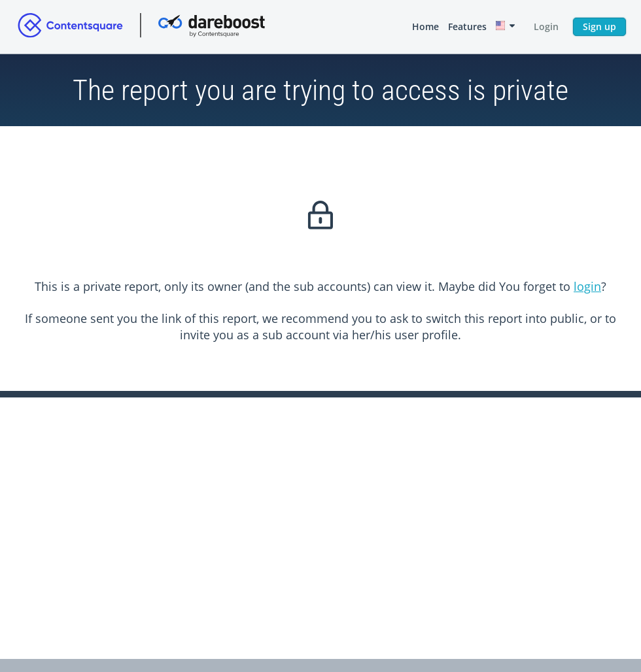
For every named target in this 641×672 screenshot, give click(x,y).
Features (467, 26)
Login (546, 26)
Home (425, 26)
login (587, 286)
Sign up (599, 26)
